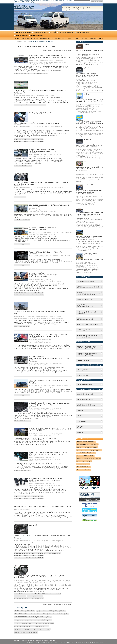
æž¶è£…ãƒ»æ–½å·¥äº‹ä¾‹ (41, 32)
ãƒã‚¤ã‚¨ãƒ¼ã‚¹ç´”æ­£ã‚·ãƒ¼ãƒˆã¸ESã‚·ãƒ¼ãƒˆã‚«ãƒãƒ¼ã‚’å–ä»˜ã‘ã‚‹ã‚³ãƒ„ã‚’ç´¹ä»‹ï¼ (45, 275)
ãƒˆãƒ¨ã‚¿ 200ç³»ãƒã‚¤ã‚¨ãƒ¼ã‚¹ (22, 74)
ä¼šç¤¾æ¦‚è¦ (18, 640)
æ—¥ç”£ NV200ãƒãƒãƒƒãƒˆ (24, 626)
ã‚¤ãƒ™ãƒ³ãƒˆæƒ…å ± (22, 35)
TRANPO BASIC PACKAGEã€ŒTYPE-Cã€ (55, 62)
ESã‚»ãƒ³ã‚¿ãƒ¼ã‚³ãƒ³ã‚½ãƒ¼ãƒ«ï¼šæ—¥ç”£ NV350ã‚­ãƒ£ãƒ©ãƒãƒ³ (45, 542)
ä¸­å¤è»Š (53, 32)
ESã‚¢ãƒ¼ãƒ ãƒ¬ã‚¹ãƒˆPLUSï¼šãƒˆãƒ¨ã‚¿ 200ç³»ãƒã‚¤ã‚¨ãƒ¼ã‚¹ (46, 485)
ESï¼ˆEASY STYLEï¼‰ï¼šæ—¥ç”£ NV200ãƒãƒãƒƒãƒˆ (32, 629)
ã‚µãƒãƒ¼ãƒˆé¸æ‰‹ (83, 32)
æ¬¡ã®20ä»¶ (64, 50)
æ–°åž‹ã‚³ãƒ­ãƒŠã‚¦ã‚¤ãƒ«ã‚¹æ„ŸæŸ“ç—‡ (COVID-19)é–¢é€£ (88, 336)
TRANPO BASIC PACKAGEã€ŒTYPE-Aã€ (43, 61)
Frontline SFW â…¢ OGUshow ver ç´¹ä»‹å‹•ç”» (45, 252)
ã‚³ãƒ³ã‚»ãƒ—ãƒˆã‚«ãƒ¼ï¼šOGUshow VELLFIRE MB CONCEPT (48, 154)
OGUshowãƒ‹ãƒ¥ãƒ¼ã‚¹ (37, 35)
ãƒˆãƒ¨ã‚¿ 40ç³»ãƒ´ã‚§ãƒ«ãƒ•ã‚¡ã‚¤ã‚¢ (23, 166)
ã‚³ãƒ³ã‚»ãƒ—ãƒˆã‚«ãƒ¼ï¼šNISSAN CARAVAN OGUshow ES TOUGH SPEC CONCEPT (39, 317)
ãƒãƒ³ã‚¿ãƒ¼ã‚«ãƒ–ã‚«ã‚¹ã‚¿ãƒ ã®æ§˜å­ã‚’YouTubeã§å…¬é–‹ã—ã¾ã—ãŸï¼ (50, 358)
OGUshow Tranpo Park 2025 (47, 95)
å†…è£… (66, 38)
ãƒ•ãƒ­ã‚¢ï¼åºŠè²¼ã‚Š (45, 38)
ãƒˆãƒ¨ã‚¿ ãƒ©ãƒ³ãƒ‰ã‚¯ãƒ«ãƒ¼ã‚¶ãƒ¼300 (89, 450)
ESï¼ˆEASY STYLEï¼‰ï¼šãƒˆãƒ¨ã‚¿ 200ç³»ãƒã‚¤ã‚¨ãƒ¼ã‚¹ (29, 141)
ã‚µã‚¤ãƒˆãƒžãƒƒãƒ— (29, 640)
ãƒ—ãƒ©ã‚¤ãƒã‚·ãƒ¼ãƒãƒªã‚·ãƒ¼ (46, 640)
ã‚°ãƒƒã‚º (100, 38)
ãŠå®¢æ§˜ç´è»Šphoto (84, 330)
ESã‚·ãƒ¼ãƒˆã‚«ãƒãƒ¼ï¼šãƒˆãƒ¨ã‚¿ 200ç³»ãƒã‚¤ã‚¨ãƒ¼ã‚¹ (45, 282)
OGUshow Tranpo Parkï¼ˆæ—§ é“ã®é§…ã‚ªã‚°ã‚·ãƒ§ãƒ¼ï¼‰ (30, 105)
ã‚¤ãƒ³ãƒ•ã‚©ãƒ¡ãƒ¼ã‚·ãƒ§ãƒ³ (66, 32)
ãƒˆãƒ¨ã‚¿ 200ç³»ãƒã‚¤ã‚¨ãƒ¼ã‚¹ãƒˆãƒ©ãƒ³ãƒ (51, 611)
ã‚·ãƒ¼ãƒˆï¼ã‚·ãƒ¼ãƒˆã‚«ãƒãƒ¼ (30, 38)
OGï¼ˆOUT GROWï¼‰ (83, 464)
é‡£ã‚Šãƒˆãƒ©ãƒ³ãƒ (42, 626)
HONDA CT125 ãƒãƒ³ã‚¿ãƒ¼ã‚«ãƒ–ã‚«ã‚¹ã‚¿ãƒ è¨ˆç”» (51, 318)
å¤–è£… (71, 38)
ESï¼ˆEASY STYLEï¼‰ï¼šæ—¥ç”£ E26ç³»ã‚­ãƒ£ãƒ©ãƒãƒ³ (29, 558)
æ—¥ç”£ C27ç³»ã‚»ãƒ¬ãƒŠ (84, 461)
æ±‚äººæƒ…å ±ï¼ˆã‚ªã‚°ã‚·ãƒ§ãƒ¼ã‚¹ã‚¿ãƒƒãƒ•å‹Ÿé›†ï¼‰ (90, 293)
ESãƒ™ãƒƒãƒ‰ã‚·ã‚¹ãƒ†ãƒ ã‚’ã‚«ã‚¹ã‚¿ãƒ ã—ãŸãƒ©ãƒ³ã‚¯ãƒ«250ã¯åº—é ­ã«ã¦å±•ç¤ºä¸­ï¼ (89, 238)
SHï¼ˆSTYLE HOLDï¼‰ (83, 467)
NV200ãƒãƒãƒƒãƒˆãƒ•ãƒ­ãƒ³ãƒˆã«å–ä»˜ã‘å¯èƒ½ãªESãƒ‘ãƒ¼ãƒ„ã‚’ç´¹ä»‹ (43, 507)
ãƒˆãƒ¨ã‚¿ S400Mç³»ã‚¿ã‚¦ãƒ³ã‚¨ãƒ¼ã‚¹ (87, 444)
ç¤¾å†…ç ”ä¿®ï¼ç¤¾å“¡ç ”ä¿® (87, 324)
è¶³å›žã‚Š (77, 38)
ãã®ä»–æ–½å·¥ (91, 38)
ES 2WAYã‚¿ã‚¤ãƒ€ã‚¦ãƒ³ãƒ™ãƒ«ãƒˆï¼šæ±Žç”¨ (52, 187)
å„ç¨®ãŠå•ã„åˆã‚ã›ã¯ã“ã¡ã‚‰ (82, 9)
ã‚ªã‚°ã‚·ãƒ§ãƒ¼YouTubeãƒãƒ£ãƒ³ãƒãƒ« (42, 42)
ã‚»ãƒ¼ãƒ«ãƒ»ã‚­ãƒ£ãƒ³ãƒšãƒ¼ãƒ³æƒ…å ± (85, 306)
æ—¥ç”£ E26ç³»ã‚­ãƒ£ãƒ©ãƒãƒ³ (39, 74)
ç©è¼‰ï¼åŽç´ (57, 38)
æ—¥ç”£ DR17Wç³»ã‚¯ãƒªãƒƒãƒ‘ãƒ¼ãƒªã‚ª (89, 458)
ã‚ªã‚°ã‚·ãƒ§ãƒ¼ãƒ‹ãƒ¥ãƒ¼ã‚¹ (57, 434)
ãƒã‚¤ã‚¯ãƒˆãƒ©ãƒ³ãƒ (60, 614)
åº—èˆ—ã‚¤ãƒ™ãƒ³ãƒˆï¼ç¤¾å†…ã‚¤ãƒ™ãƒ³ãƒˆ (87, 313)
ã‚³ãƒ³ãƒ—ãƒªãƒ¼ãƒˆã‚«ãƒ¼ (23, 32)
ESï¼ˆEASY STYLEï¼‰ (37, 139)
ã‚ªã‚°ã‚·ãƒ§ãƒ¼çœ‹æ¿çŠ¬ (85, 319)
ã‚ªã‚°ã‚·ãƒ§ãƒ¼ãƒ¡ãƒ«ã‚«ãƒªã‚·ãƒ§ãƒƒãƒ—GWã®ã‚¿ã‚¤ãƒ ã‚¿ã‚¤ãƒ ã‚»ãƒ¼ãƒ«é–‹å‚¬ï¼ (91, 123)
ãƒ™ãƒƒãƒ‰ (18, 38)
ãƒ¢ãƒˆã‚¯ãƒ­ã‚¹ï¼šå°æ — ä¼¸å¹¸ (40, 434)
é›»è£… (83, 38)
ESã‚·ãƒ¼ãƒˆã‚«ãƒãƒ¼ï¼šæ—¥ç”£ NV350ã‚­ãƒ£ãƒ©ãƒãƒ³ (29, 583)
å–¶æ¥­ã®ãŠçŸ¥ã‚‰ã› (85, 300)
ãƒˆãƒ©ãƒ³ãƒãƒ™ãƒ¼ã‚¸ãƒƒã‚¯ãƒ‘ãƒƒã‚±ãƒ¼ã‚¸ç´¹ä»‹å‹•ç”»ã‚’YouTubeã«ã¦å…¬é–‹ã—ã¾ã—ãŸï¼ (91, 214)
